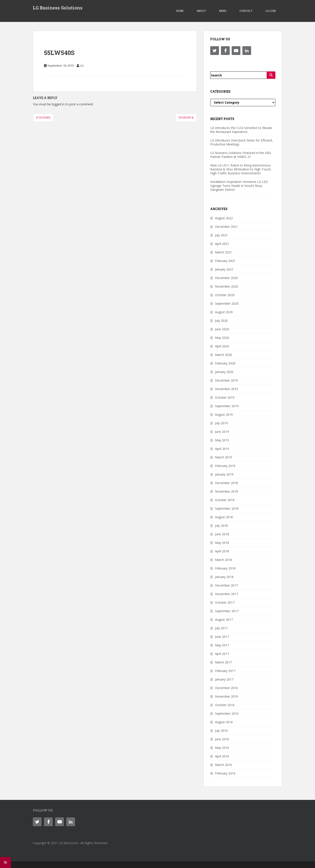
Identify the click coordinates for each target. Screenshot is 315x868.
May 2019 (222, 440)
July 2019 (221, 423)
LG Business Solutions (58, 8)
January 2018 (224, 577)
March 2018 (223, 560)
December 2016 (226, 688)
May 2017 (222, 645)
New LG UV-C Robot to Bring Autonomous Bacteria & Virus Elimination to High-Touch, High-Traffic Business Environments (241, 169)
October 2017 (225, 602)
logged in (58, 104)
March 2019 (223, 457)
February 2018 (225, 568)
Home (180, 11)
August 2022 (224, 218)
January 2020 (224, 372)
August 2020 (224, 312)
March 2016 (223, 765)
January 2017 (224, 679)
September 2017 (227, 611)
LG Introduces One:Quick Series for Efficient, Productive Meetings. (242, 142)
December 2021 (226, 227)
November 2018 (227, 491)
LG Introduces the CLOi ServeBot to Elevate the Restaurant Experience (241, 130)
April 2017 (222, 654)
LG (82, 65)
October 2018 (225, 500)
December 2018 (226, 483)
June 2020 (222, 329)
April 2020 (222, 346)
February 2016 (225, 773)
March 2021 (223, 252)
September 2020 (227, 303)
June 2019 (222, 432)
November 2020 (227, 286)
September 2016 (227, 713)
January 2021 (224, 269)
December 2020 (226, 278)
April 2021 (222, 244)
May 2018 (222, 543)
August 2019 (224, 415)
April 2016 (222, 756)
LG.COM (271, 11)
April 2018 (222, 551)
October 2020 (225, 295)
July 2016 (221, 731)
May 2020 (222, 338)
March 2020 (223, 355)
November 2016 (227, 696)
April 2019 (222, 449)
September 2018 (227, 508)
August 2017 (224, 620)
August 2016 (224, 722)
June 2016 (222, 739)
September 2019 (227, 406)
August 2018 (224, 517)
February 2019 (225, 466)
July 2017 (221, 628)
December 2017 (226, 585)
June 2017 (222, 637)
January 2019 (224, 474)
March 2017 (223, 662)
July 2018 (221, 526)
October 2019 (225, 397)
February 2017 (225, 671)
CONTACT (246, 11)
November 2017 (227, 594)
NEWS (223, 11)
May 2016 (222, 748)
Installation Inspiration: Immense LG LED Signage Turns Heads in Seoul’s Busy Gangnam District (239, 186)
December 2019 (226, 380)
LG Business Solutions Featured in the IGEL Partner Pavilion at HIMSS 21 (241, 155)
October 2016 (225, 705)
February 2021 (225, 261)
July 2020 (221, 321)
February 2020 (225, 363)
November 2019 (227, 389)
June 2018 (222, 534)
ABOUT (201, 11)
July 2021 (221, 235)
